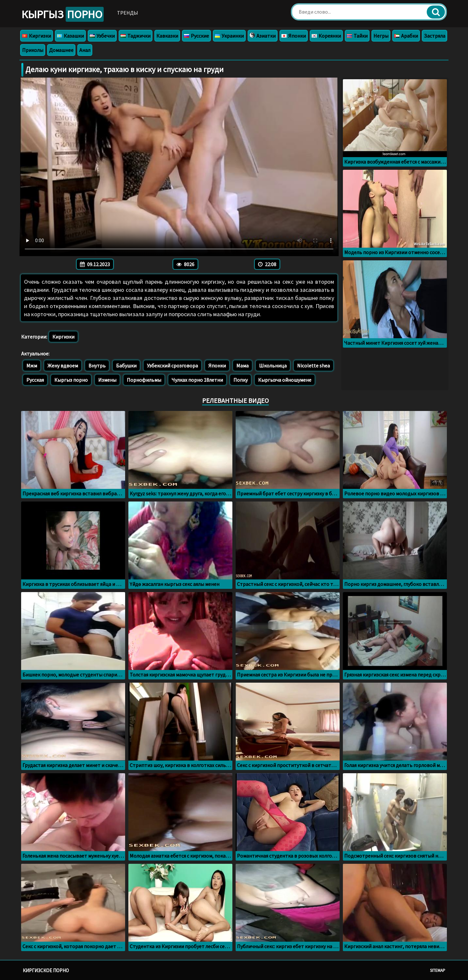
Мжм (32, 366)
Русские (196, 36)
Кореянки (326, 36)
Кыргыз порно (71, 380)
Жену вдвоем (63, 366)
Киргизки (37, 36)
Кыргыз (63, 14)
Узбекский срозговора (172, 366)
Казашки (70, 36)
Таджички (136, 36)
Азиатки (263, 36)
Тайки (357, 36)
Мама (242, 366)
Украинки (229, 36)
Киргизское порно (46, 970)
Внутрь (97, 366)
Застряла (435, 36)
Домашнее (61, 50)
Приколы (33, 50)
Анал (85, 50)
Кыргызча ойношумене (285, 380)
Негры (381, 36)
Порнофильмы (144, 380)
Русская (35, 380)
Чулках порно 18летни (197, 380)
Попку (240, 380)
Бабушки (126, 366)
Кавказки (167, 36)
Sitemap (438, 970)
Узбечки (102, 36)
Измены (107, 380)
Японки (294, 36)
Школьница (273, 366)
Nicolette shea (313, 366)
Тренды (128, 13)
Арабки (406, 36)
